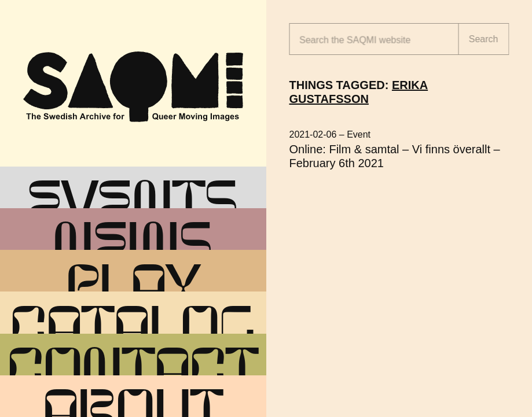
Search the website (355, 40)
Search (484, 39)
